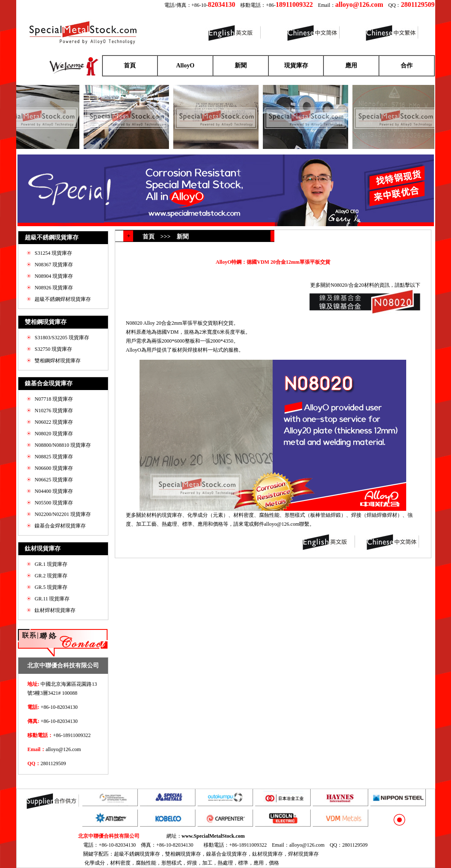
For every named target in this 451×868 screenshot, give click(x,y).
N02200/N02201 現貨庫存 (63, 514)
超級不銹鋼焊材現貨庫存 (63, 299)
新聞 (241, 66)
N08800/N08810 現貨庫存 (63, 445)
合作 (407, 66)
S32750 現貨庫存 (53, 349)
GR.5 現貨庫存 (51, 587)
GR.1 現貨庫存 (51, 564)
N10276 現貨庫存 (54, 411)
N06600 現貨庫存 (54, 468)
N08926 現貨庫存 (54, 288)
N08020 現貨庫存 (54, 434)
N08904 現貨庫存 (54, 276)
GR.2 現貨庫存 (51, 576)
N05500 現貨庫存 (54, 503)
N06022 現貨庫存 (54, 422)
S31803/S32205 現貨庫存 (62, 338)
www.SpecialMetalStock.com (213, 836)
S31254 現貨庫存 (53, 253)
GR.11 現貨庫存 (52, 599)
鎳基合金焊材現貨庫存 (60, 526)
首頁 (130, 66)
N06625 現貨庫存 (54, 480)
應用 (351, 66)
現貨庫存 (296, 66)
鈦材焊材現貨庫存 (55, 610)
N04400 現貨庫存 (54, 491)
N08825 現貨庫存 (54, 457)
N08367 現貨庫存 (54, 265)
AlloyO (185, 66)
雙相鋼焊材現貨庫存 (58, 361)
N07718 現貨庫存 (54, 399)
